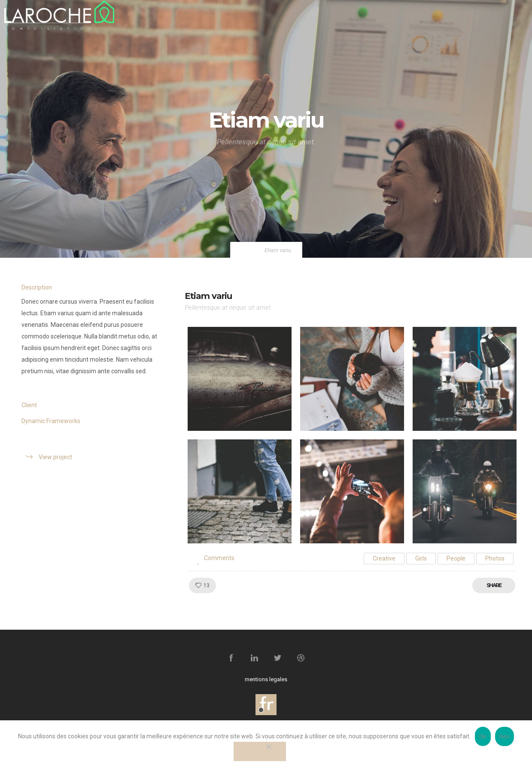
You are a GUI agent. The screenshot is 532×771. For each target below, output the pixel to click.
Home (249, 250)
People (456, 558)
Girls (421, 558)
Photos (495, 558)
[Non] (260, 751)
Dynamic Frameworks (51, 421)
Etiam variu (208, 296)
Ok (483, 736)
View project (55, 457)
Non (505, 736)
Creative (384, 558)
